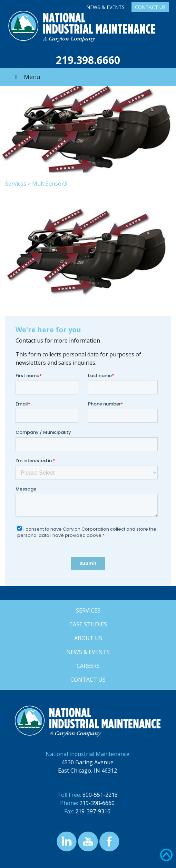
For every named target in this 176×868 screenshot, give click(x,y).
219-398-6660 (97, 803)
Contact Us (150, 7)
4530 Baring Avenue (87, 762)
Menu (26, 77)
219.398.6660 (88, 60)
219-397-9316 (93, 811)
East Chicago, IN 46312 (87, 771)
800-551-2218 (100, 795)
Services (16, 184)
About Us (88, 638)
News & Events (105, 7)
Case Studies (88, 624)
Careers (88, 666)
